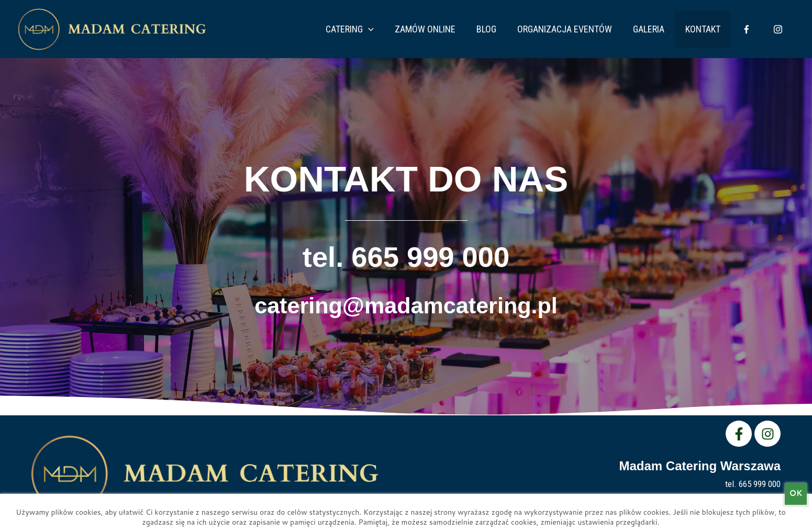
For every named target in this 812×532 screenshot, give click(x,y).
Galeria (663, 29)
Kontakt (713, 29)
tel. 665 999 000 (406, 254)
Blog (509, 29)
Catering (381, 29)
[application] (400, 29)
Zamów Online (452, 29)
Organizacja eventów (583, 29)
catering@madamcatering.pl (406, 301)
